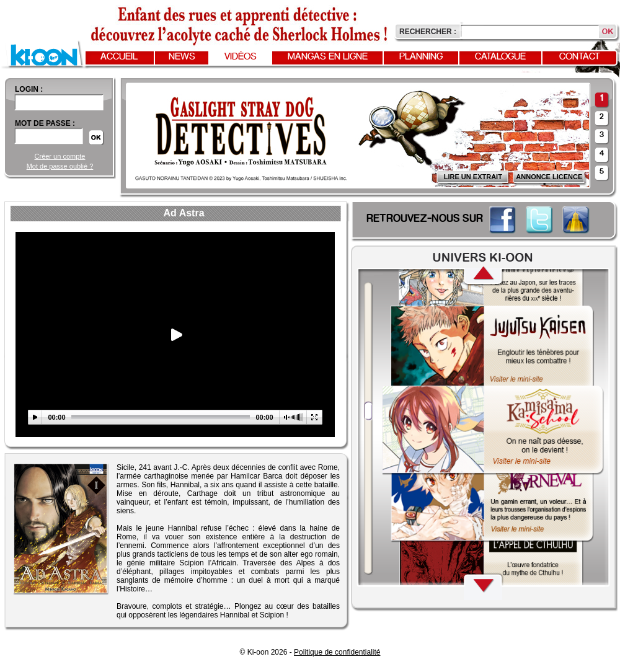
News (182, 57)
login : (29, 89)
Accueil (119, 57)
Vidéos (241, 57)
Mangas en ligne (328, 57)
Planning (421, 57)
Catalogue (500, 57)
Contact (580, 57)
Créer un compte (60, 156)
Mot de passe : (45, 123)
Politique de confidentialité (337, 652)
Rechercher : (428, 32)
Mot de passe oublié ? (60, 166)
